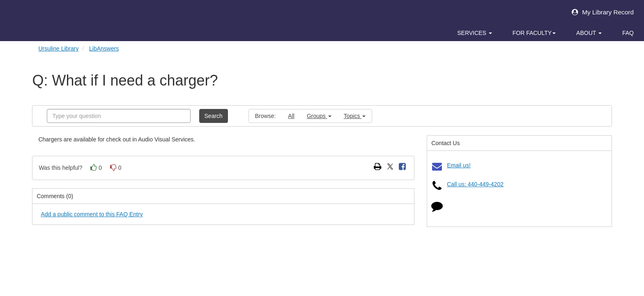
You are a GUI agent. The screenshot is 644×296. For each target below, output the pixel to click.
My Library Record (601, 12)
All (291, 116)
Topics (355, 116)
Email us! (459, 165)
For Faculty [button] (534, 33)
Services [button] (474, 33)
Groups (319, 116)
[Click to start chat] (437, 208)
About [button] (589, 33)
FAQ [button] (628, 33)
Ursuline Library (58, 49)
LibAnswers (104, 49)
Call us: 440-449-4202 (475, 184)
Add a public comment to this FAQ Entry (92, 214)
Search (214, 116)
